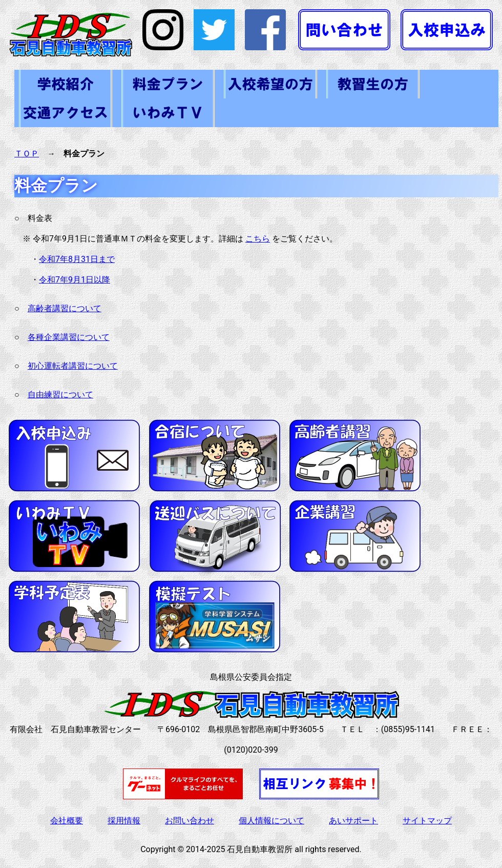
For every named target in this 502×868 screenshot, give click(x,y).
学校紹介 (66, 84)
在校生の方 (373, 84)
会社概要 (67, 821)
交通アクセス (66, 113)
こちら (258, 239)
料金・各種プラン (168, 84)
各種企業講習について (69, 337)
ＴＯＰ (27, 154)
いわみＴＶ (168, 113)
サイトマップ (427, 821)
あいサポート (353, 821)
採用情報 (124, 821)
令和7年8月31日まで (77, 259)
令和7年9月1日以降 (75, 280)
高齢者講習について (65, 308)
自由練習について (60, 395)
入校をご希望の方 (270, 84)
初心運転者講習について (73, 366)
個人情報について (271, 821)
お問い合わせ (190, 821)
